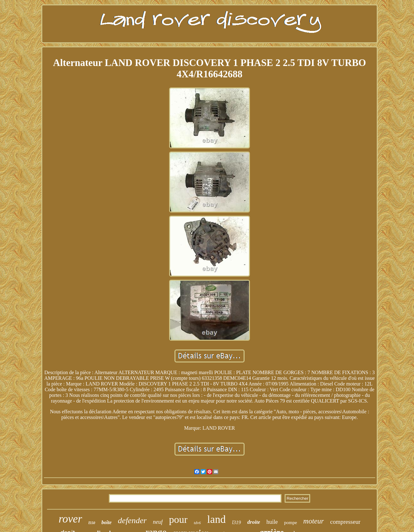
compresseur (345, 522)
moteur (313, 521)
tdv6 (197, 523)
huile (272, 522)
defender (132, 520)
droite (254, 522)
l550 (92, 523)
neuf (158, 522)
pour (178, 519)
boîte (107, 522)
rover (71, 519)
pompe (290, 523)
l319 (236, 522)
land (217, 519)
